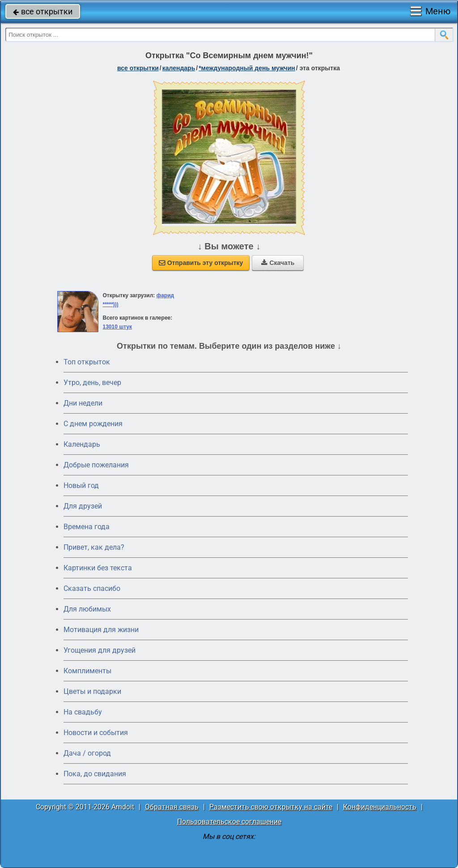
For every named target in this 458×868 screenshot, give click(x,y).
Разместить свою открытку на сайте (271, 807)
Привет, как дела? (94, 547)
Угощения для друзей (100, 650)
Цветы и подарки (92, 691)
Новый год (81, 485)
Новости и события (96, 733)
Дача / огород (87, 753)
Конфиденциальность (380, 807)
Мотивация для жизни (101, 630)
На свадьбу (83, 712)
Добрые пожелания (96, 465)
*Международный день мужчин (247, 68)
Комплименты (87, 671)
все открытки (43, 11)
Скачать (278, 263)
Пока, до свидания (95, 774)
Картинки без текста (98, 568)
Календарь (179, 68)
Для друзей (83, 506)
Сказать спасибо (92, 588)
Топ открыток (87, 362)
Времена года (87, 527)
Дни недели (83, 403)
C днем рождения (93, 424)
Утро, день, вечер (92, 383)
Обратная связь (172, 807)
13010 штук (117, 327)
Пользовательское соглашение (229, 822)
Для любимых (87, 609)
